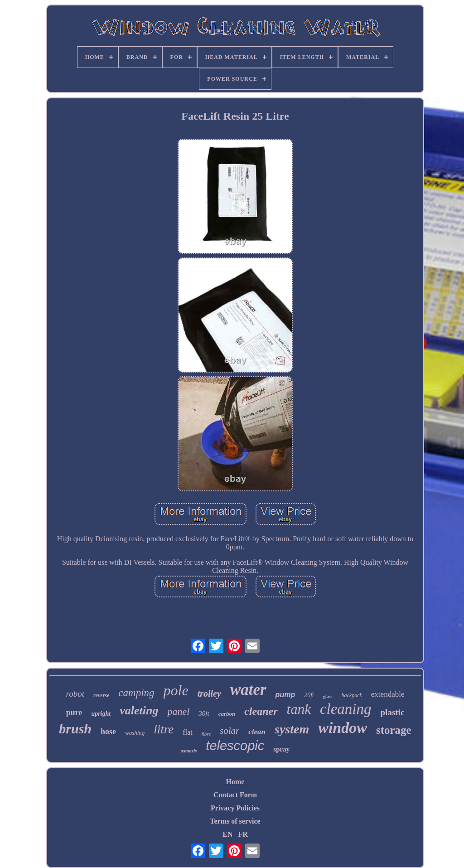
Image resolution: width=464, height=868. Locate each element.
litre (164, 729)
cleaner (261, 711)
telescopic (235, 746)
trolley (209, 693)
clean (257, 732)
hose (108, 732)
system (292, 729)
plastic (393, 712)
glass (328, 696)
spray (281, 749)
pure (74, 713)
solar (230, 731)
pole (176, 690)
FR (243, 834)
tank (299, 709)
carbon (227, 714)
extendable (388, 694)
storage (394, 730)
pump (285, 695)
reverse (101, 695)
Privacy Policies (235, 808)
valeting (139, 710)
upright (101, 714)
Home (235, 782)
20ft (309, 695)
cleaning (346, 709)
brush (75, 729)
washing (135, 733)
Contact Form (235, 795)
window (343, 728)
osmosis (189, 751)
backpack (352, 695)
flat (187, 732)
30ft (204, 713)
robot (75, 694)
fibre (206, 734)
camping (136, 693)
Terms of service (235, 821)
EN (227, 834)
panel (178, 711)
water (248, 690)
